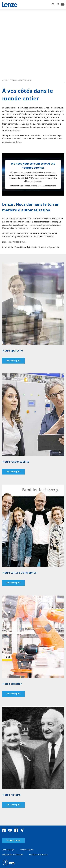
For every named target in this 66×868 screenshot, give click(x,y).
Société (13, 80)
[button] (5, 863)
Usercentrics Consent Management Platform (38, 186)
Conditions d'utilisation (38, 855)
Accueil (5, 80)
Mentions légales (27, 850)
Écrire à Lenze (13, 840)
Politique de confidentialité (13, 855)
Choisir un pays (8, 850)
